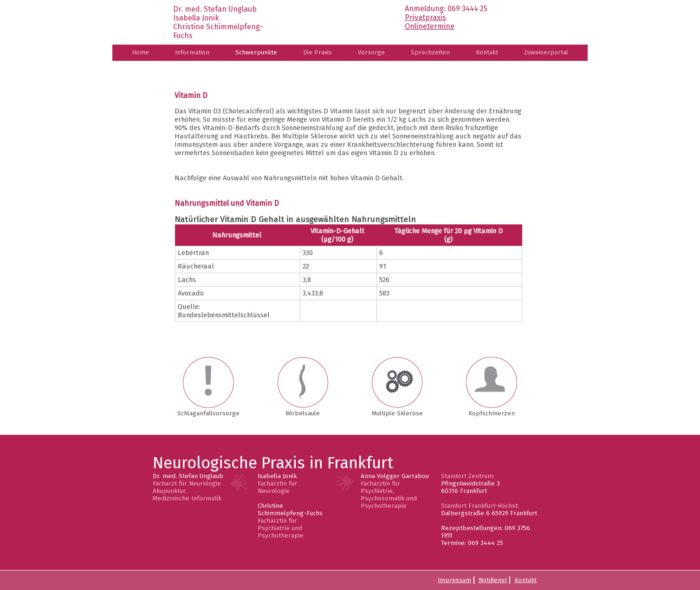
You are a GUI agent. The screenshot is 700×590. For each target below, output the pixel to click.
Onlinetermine (430, 26)
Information (192, 52)
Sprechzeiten (430, 52)
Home (140, 52)
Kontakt (487, 52)
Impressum (454, 580)
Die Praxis (318, 52)
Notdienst (493, 580)
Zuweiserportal (546, 52)
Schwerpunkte (256, 52)
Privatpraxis (425, 17)
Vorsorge (371, 52)
